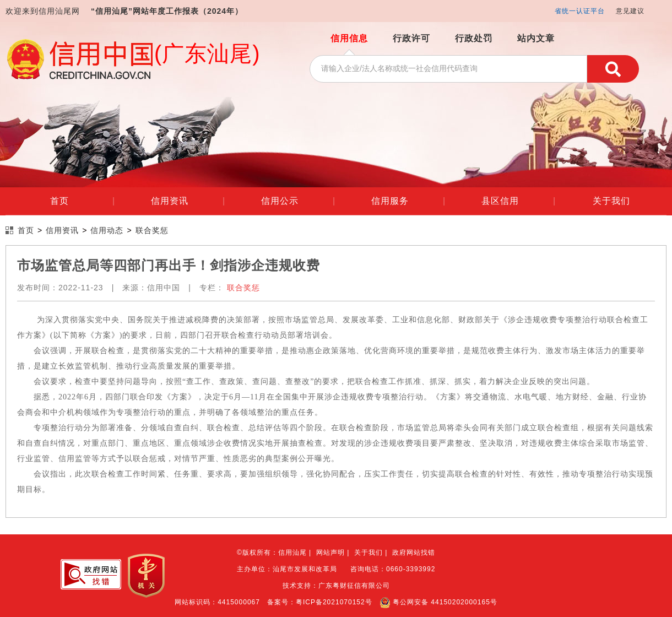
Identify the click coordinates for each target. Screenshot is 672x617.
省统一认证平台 (580, 11)
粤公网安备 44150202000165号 (438, 602)
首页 (82, 201)
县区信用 (518, 201)
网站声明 (330, 553)
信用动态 (107, 230)
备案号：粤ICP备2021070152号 (320, 602)
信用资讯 (188, 201)
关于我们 (611, 201)
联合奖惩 (152, 230)
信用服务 (408, 201)
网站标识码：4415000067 (217, 602)
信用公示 (298, 201)
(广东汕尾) (207, 53)
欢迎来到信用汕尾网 (43, 11)
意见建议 (630, 11)
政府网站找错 (414, 553)
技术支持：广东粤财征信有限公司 (336, 586)
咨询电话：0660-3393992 (393, 569)
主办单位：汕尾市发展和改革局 (287, 569)
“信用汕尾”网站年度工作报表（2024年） (167, 11)
